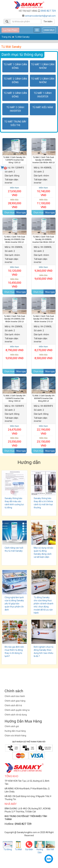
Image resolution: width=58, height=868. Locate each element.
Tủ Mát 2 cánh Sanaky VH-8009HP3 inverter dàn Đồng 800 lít (44, 398)
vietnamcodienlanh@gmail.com (40, 16)
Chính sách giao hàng (15, 701)
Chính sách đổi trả (13, 705)
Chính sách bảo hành (15, 696)
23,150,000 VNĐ (44, 442)
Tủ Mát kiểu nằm (43, 107)
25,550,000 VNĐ (15, 442)
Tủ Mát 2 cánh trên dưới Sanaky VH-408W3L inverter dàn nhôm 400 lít (44, 160)
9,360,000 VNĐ (44, 269)
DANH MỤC (49, 30)
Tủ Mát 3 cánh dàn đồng (15, 95)
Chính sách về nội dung (16, 715)
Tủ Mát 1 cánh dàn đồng (15, 66)
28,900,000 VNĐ (15, 204)
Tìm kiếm (48, 22)
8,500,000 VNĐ (44, 357)
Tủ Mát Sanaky (22, 37)
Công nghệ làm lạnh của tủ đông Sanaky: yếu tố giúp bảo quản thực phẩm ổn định (14, 604)
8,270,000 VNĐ (44, 348)
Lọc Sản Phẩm (10, 30)
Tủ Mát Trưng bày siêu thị (15, 123)
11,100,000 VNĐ (44, 204)
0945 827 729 (48, 11)
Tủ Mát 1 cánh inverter (43, 95)
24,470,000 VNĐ (15, 430)
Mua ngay (21, 213)
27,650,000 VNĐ (15, 192)
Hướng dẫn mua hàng (15, 731)
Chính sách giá (12, 726)
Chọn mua (9, 213)
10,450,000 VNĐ (15, 283)
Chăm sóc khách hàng (15, 736)
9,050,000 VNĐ (15, 357)
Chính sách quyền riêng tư (17, 710)
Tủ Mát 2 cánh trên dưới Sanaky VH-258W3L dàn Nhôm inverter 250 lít (15, 319)
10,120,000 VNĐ (15, 271)
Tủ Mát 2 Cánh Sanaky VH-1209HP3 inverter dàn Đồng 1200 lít (14, 160)
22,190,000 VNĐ (44, 430)
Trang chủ (6, 37)
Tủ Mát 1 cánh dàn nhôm (43, 66)
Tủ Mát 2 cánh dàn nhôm (43, 81)
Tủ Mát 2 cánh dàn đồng (15, 81)
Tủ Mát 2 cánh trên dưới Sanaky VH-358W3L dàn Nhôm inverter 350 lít (15, 239)
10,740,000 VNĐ (44, 192)
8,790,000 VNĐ (15, 348)
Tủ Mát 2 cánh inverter (15, 109)
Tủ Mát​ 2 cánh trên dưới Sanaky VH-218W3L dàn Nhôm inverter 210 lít (43, 319)
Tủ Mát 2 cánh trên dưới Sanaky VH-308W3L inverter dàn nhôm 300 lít (44, 239)
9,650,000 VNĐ (44, 277)
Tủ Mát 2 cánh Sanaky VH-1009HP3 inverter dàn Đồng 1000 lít (14, 398)
